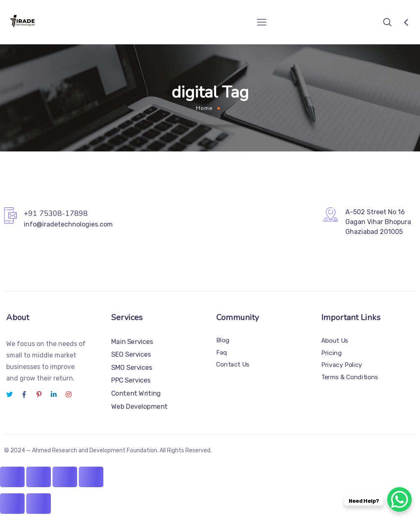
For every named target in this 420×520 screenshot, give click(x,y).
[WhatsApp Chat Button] (399, 499)
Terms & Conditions (350, 377)
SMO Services (132, 368)
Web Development (139, 406)
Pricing (331, 353)
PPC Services (131, 380)
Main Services (132, 342)
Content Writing (136, 393)
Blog (223, 340)
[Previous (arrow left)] (12, 504)
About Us (335, 341)
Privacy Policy (342, 365)
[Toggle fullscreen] (39, 477)
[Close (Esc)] (91, 477)
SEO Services (131, 354)
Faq (222, 353)
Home (204, 108)
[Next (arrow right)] (39, 504)
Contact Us (233, 364)
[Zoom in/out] (12, 477)
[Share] (65, 477)
